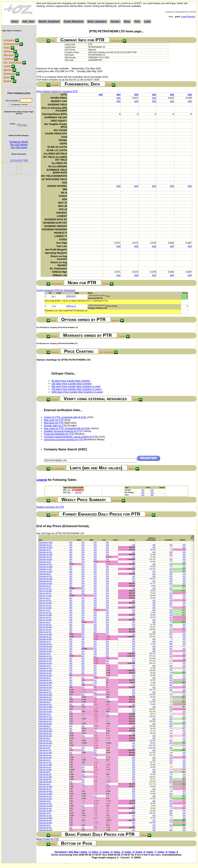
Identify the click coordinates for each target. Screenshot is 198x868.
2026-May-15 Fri (45, 562)
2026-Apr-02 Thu (45, 632)
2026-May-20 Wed (46, 554)
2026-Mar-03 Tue (45, 685)
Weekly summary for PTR (50, 507)
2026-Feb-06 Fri (45, 726)
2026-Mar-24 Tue (45, 649)
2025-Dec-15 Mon (45, 811)
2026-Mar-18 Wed (45, 658)
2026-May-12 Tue (45, 569)
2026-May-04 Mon (45, 583)
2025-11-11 (71, 306)
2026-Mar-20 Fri (45, 654)
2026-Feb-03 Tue (45, 733)
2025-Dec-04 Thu (45, 827)
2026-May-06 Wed (46, 579)
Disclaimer (61, 852)
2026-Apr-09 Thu (45, 625)
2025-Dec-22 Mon (45, 798)
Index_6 (140, 852)
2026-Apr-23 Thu (45, 600)
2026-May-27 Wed (46, 542)
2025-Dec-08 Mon (45, 823)
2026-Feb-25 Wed (45, 695)
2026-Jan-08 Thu (45, 774)
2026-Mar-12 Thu (45, 668)
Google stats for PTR (55, 426)
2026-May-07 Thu (45, 576)
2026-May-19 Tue (45, 557)
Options (8, 51)
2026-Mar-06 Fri (45, 678)
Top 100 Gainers (19, 145)
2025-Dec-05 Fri (45, 825)
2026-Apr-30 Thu (45, 588)
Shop (127, 21)
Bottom (8, 81)
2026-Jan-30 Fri (45, 738)
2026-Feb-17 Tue (45, 709)
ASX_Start (28, 21)
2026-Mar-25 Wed (45, 646)
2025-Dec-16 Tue (45, 808)
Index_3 (107, 852)
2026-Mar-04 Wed (45, 683)
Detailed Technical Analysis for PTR (63, 431)
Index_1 (85, 852)
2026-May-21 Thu (45, 552)
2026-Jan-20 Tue (45, 755)
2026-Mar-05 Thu (45, 680)
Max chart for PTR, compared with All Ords (67, 428)
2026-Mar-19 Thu (45, 656)
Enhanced (9, 74)
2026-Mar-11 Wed (45, 670)
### (101, 95)
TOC (53, 41)
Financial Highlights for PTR (59, 434)
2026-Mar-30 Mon (45, 639)
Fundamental (11, 44)
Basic (7, 77)
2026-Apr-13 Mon (45, 620)
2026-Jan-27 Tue (45, 745)
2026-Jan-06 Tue (45, 779)
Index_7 (151, 852)
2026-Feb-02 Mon (45, 736)
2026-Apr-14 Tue (45, 617)
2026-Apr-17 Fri (45, 610)
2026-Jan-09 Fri (45, 772)
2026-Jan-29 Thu (45, 740)
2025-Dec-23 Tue (45, 796)
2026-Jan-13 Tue (45, 767)
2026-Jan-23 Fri (45, 748)
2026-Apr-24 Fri (45, 598)
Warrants (9, 55)
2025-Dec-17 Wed (45, 806)
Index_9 (174, 852)
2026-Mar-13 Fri (45, 666)
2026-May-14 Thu (45, 564)
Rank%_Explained (49, 21)
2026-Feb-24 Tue (45, 697)
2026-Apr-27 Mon (45, 596)
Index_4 (118, 852)
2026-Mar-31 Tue (45, 637)
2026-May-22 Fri (45, 550)
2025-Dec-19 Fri (45, 801)
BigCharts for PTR (54, 423)
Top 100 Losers (19, 147)
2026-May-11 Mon (45, 571)
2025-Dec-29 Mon (45, 791)
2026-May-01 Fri (45, 586)
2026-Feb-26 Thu (45, 692)
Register (191, 17)
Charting (8, 59)
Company (9, 40)
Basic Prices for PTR (48, 839)
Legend (42, 480)
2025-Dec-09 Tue (45, 820)
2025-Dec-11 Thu (45, 815)
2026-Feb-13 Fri (45, 714)
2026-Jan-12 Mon (45, 769)
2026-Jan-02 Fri (45, 784)
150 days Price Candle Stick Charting (71, 384)
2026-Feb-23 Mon (45, 699)
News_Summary (97, 21)
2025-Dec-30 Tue (45, 789)
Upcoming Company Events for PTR (63, 439)
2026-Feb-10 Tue (45, 721)
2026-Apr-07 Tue (45, 629)
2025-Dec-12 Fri (45, 813)
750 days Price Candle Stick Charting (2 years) (76, 389)
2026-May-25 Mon (45, 547)
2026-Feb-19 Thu (45, 704)
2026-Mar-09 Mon (45, 675)
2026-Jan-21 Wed (45, 753)
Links (147, 21)
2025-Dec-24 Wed (45, 794)
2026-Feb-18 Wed (45, 707)
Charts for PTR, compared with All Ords (65, 417)
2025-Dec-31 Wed (45, 786)
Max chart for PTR (54, 420)
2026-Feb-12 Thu (45, 716)
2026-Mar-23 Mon (45, 651)
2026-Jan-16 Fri (45, 760)
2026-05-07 (71, 296)
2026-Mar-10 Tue (45, 673)
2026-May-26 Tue (45, 545)
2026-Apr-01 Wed (45, 634)
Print (137, 21)
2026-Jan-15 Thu (45, 762)
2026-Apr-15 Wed (45, 615)
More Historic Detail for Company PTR (57, 91)
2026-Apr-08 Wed (45, 627)
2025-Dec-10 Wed (45, 818)
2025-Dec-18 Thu (45, 803)
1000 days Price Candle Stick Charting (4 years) (77, 392)
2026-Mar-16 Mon (45, 663)
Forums (115, 21)
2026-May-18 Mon (45, 559)
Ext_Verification (13, 62)
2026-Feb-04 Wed (45, 731)
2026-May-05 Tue (45, 581)
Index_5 (129, 852)
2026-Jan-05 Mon (45, 782)
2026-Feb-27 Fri (45, 690)
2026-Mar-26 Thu (45, 644)
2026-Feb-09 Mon (45, 724)
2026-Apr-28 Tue (45, 593)
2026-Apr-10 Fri (45, 622)
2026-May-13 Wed (46, 567)
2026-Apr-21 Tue (45, 605)
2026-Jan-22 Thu (45, 750)
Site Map (74, 852)
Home (15, 21)
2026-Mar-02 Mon (45, 687)
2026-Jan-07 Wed (45, 777)
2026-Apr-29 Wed (45, 591)
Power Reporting (74, 21)
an (53, 296)
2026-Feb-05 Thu (45, 728)
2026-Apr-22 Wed (45, 603)
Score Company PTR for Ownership (56, 290)
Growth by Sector (19, 142)
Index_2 (96, 852)
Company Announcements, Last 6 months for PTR (71, 437)
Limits (7, 66)
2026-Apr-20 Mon (45, 608)
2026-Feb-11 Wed (45, 719)
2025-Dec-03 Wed (45, 830)
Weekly (8, 70)
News (7, 47)
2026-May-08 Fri (45, 574)
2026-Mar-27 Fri (45, 641)
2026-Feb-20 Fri (45, 702)
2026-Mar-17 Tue (45, 661)
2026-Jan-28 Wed (45, 743)
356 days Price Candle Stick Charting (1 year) (76, 386)
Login (184, 17)
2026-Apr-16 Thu (45, 612)
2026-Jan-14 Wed (45, 765)
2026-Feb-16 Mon (45, 711)
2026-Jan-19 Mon (45, 757)
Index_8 (162, 852)
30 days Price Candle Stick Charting (71, 381)
